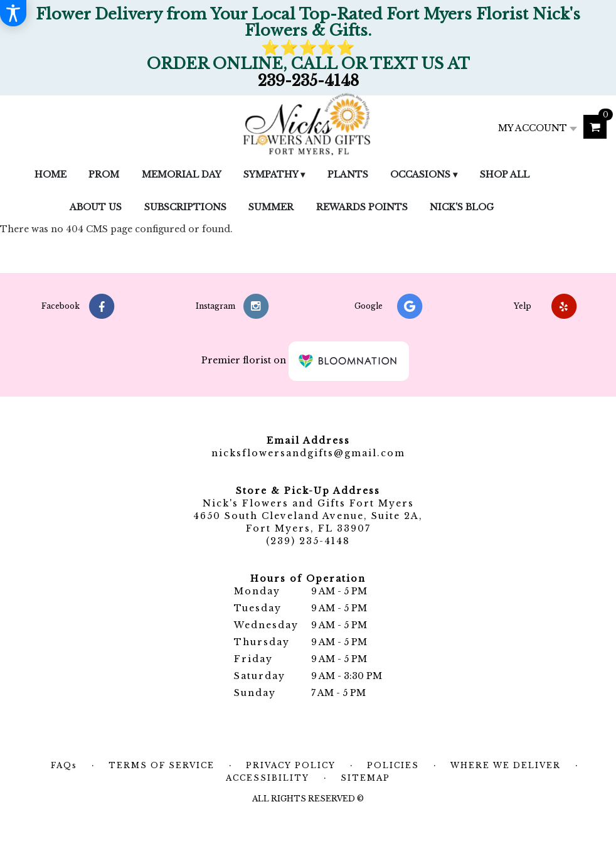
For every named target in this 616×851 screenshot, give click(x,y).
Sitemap (365, 778)
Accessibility (268, 778)
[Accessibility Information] (13, 13)
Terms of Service (162, 765)
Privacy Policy (291, 765)
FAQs (64, 765)
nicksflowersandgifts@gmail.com (308, 453)
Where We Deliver (506, 765)
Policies (393, 765)
